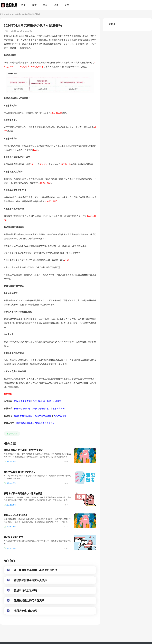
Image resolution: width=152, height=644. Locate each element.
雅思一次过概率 (54, 401)
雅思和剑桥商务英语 (23, 416)
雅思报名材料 (39, 401)
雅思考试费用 (12, 434)
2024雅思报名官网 (22, 401)
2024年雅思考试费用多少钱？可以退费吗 (26, 14)
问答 (67, 5)
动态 (34, 5)
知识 (45, 5)
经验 (56, 5)
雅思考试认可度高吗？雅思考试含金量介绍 (35, 423)
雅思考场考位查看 (43, 416)
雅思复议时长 (59, 409)
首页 (23, 5)
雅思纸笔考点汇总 (22, 409)
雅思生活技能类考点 (41, 409)
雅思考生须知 (60, 416)
